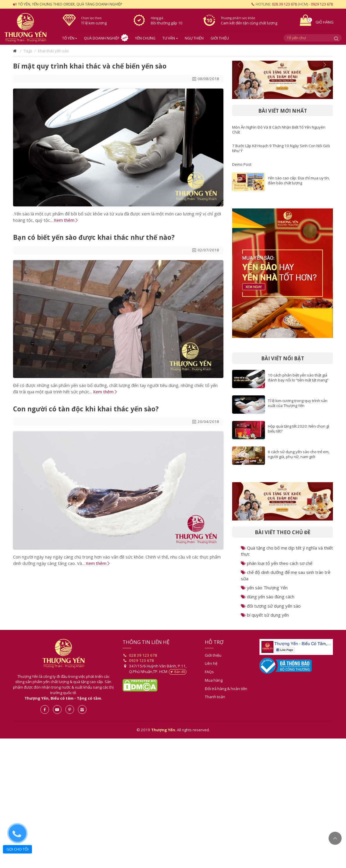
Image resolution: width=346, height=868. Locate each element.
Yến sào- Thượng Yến (29, 28)
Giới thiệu (220, 38)
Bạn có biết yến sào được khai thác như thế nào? (94, 237)
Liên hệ (211, 663)
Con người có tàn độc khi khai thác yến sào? (86, 409)
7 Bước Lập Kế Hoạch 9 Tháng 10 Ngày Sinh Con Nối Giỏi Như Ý (281, 148)
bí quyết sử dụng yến (265, 615)
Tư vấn (169, 38)
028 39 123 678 (284, 4)
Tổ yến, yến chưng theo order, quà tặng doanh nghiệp (70, 4)
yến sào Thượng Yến (264, 588)
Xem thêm (66, 220)
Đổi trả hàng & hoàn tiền (226, 689)
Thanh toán (215, 697)
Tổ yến (68, 38)
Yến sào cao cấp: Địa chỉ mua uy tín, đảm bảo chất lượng (299, 180)
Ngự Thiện (194, 38)
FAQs (209, 672)
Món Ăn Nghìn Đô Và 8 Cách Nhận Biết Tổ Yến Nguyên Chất (279, 130)
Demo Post (242, 164)
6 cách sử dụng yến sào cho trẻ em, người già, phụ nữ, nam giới (299, 454)
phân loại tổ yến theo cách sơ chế (277, 563)
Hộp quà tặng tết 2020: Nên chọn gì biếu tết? (299, 429)
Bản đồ (178, 672)
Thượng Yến (63, 653)
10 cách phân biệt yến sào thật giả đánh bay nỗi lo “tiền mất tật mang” (298, 378)
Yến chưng (145, 38)
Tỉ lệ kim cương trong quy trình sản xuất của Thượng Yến (298, 403)
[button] (240, 80)
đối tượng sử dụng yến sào (271, 606)
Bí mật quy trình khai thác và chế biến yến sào (90, 66)
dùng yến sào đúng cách (268, 597)
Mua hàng (214, 680)
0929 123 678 (322, 4)
